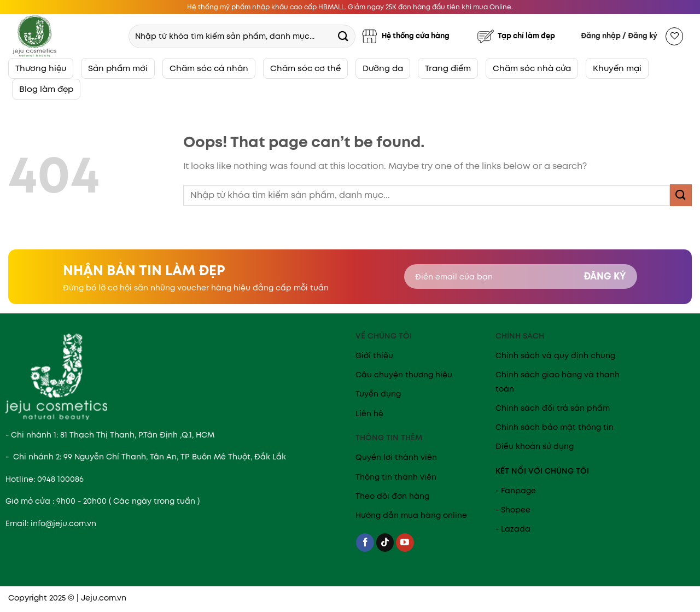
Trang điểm (448, 68)
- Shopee (513, 510)
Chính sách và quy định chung (555, 355)
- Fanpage (516, 491)
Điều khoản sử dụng (535, 446)
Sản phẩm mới (118, 68)
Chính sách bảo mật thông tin (555, 427)
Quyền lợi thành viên (396, 457)
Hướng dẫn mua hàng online (411, 515)
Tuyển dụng (378, 394)
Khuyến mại (617, 68)
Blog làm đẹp (46, 89)
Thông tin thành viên (396, 477)
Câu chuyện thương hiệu (404, 375)
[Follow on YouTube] (405, 543)
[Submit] (343, 36)
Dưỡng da (383, 68)
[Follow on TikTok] (385, 543)
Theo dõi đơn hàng (392, 496)
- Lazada (513, 529)
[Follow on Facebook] (365, 543)
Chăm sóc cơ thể (305, 68)
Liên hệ (369, 413)
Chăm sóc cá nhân (209, 68)
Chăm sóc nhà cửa (532, 68)
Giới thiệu (374, 355)
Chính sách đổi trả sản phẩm (553, 408)
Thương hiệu (41, 68)
